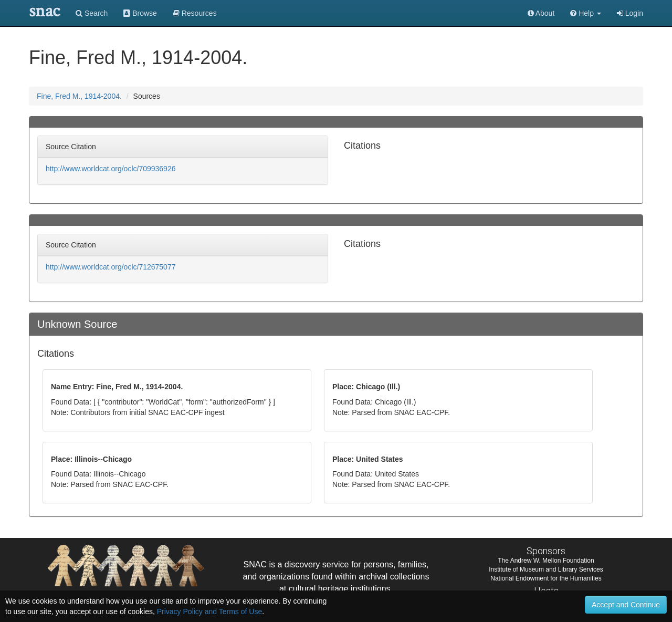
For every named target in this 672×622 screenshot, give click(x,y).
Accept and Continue (626, 605)
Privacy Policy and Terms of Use (209, 611)
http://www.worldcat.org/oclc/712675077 (111, 267)
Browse (140, 13)
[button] (586, 13)
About (541, 13)
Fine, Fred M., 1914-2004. (79, 96)
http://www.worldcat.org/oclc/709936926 (111, 169)
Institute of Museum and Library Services (546, 569)
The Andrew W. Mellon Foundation (546, 561)
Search (92, 13)
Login (630, 13)
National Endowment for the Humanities (546, 578)
